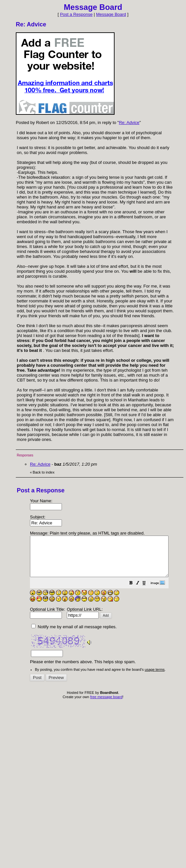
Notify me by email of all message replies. (74, 635)
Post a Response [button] (76, 14)
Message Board (111, 14)
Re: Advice (129, 123)
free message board (106, 705)
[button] (147, 592)
